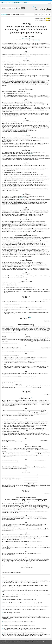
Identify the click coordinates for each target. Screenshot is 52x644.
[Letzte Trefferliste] (19, 8)
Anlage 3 (31, 154)
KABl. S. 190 (36, 40)
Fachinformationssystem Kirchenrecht (15, 2)
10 (3, 613)
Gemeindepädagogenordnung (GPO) (13, 14)
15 (3, 633)
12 (3, 622)
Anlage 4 (21, 198)
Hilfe (33, 641)
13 (3, 625)
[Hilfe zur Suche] (17, 8)
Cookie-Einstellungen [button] (40, 641)
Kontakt (3, 641)
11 (3, 616)
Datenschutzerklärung (17, 641)
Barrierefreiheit (27, 641)
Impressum (9, 641)
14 (3, 628)
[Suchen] (23, 8)
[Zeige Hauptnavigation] (49, 2)
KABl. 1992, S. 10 (26, 39)
